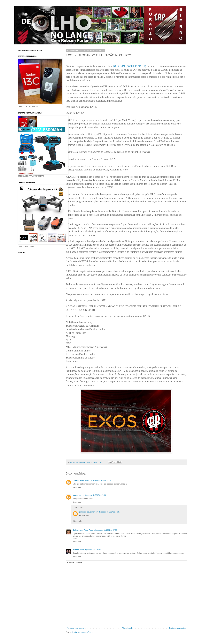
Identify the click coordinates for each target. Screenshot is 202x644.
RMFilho (76, 550)
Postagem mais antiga (178, 628)
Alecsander (77, 495)
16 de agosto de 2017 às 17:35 (108, 512)
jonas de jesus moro (81, 480)
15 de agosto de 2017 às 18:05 (101, 480)
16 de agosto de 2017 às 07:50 (105, 530)
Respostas (79, 507)
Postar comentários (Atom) (82, 632)
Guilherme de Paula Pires (83, 530)
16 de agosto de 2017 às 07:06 (94, 495)
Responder (77, 487)
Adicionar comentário (75, 562)
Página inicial (127, 628)
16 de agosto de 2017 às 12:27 (92, 550)
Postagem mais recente (75, 628)
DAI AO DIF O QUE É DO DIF (129, 66)
